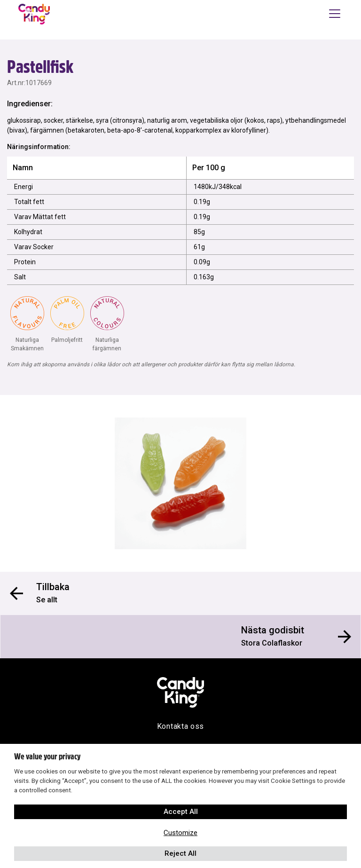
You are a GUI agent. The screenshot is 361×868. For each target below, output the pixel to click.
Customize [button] (180, 833)
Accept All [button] (181, 812)
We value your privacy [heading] (47, 757)
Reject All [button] (180, 853)
